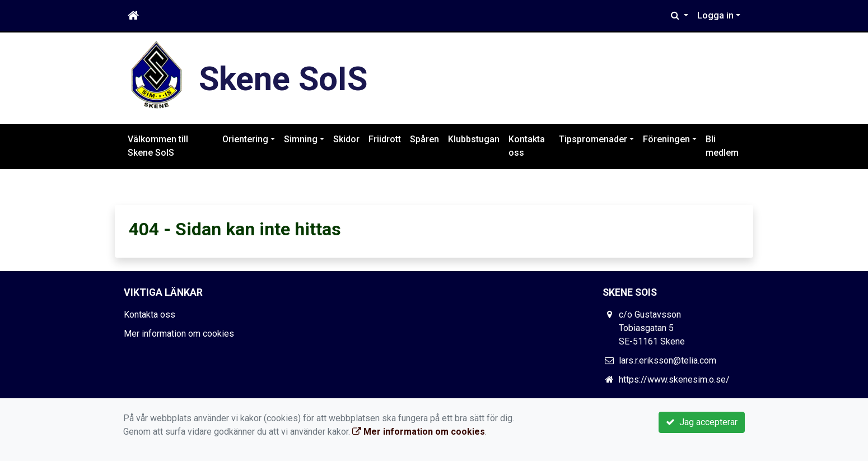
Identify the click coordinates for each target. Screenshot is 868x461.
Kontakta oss (527, 146)
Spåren (424, 139)
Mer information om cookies (179, 334)
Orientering (245, 139)
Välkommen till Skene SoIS (158, 146)
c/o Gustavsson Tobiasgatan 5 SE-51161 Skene (652, 328)
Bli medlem (722, 146)
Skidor (346, 139)
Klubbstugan (474, 139)
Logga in (715, 15)
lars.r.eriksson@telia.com (668, 360)
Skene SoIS (287, 78)
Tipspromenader (593, 139)
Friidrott (385, 139)
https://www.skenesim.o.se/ (674, 379)
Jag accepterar (702, 422)
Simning (301, 139)
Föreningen (666, 139)
